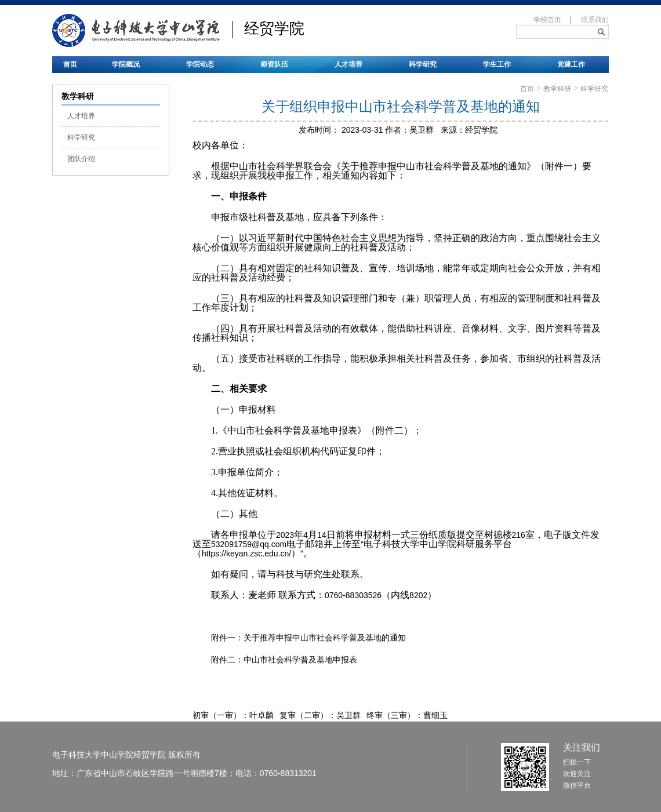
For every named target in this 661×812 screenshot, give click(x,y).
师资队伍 (274, 64)
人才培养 (348, 64)
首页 (70, 64)
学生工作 (497, 64)
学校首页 (547, 20)
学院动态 (200, 64)
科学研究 (423, 64)
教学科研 (557, 89)
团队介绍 (81, 159)
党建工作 (571, 64)
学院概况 (126, 64)
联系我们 (595, 20)
